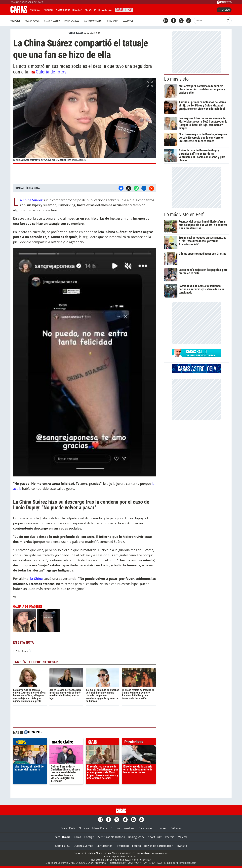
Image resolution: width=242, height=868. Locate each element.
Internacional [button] (103, 10)
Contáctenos (104, 846)
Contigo (89, 837)
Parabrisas (145, 828)
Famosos (48, 10)
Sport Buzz (155, 837)
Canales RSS (63, 846)
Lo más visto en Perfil (185, 214)
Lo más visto (176, 79)
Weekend (130, 828)
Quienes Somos (83, 846)
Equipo (137, 846)
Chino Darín (112, 21)
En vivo (224, 10)
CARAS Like (124, 9)
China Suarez (22, 651)
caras (103, 742)
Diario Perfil (68, 828)
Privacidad (122, 846)
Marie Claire (100, 828)
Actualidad (63, 10)
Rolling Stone (137, 837)
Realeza (77, 10)
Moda (88, 10)
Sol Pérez (15, 21)
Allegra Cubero (52, 21)
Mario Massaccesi (93, 21)
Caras (77, 837)
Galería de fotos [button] (49, 72)
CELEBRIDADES (76, 33)
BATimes (176, 828)
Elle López (128, 21)
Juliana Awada (32, 21)
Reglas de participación (159, 846)
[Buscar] (210, 21)
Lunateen (161, 828)
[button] (84, 121)
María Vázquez (72, 21)
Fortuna (116, 828)
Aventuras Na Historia (111, 837)
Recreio (170, 837)
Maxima (183, 837)
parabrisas (139, 742)
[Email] (152, 188)
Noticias (35, 10)
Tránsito (182, 846)
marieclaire (66, 742)
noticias (30, 742)
